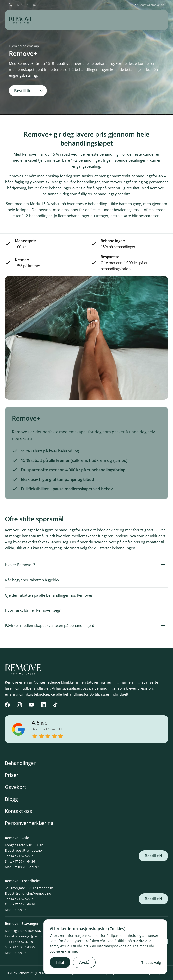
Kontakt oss (19, 811)
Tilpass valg (151, 962)
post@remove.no (29, 850)
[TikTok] (55, 705)
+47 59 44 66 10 (24, 904)
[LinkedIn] (43, 705)
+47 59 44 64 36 (24, 861)
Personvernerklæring (29, 823)
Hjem (13, 46)
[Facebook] (7, 705)
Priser (12, 775)
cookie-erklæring (63, 951)
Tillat (60, 962)
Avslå (84, 962)
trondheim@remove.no (33, 893)
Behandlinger (20, 763)
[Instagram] (19, 705)
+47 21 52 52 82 (22, 856)
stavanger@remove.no (33, 936)
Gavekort (16, 787)
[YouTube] (31, 705)
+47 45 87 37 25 (22, 942)
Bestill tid (153, 856)
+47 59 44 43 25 (24, 947)
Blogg (11, 799)
